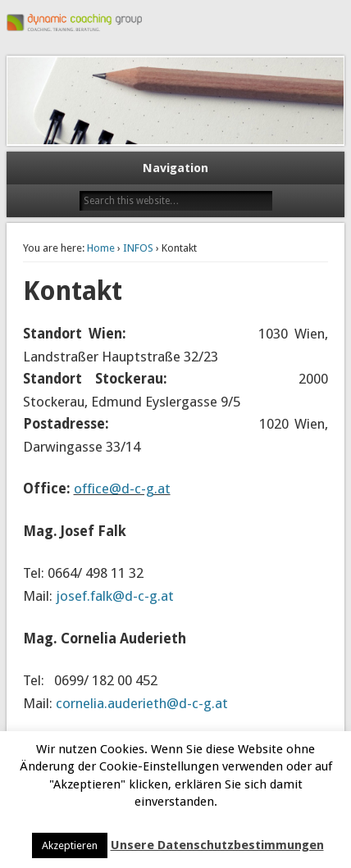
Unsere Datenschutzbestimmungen (217, 845)
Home (101, 248)
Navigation (175, 168)
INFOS (138, 248)
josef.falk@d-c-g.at (115, 596)
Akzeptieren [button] (70, 845)
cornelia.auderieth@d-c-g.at (142, 703)
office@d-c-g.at (122, 489)
